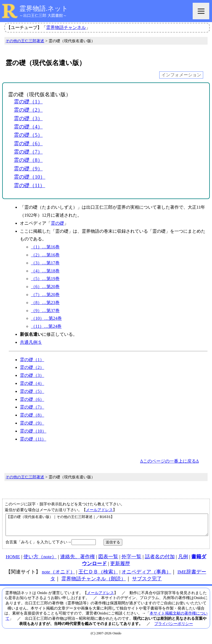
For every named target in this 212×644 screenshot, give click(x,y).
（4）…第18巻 (45, 271)
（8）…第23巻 (45, 303)
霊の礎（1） (28, 102)
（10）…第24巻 (46, 318)
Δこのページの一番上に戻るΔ (169, 461)
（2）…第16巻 (45, 255)
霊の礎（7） (28, 152)
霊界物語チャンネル (66, 27)
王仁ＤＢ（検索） (98, 576)
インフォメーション (181, 75)
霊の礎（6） (28, 143)
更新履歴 (120, 568)
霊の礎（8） (28, 160)
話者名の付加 (160, 561)
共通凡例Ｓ (31, 342)
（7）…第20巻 (45, 295)
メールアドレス (99, 510)
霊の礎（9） (28, 169)
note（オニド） (58, 576)
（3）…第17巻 (45, 263)
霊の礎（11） (29, 185)
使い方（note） (40, 561)
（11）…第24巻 (46, 326)
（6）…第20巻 (45, 287)
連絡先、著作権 (78, 561)
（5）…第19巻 (45, 279)
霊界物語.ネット (44, 9)
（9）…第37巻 (45, 311)
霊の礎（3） (28, 118)
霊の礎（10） (30, 177)
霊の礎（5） (28, 135)
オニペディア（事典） (146, 576)
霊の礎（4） (28, 127)
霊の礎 (57, 223)
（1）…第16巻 (45, 247)
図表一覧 (108, 561)
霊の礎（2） (28, 110)
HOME (13, 561)
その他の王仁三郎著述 (25, 41)
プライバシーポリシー (174, 628)
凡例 (183, 561)
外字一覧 (131, 561)
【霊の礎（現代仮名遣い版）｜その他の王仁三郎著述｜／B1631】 (107, 527)
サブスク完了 (147, 583)
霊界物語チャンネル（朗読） (94, 583)
